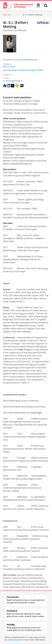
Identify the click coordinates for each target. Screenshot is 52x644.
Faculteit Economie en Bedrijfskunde (20, 60)
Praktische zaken (14, 15)
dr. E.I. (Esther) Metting (32, 15)
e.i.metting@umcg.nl (13, 81)
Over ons (7, 15)
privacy (42, 637)
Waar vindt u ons (19, 15)
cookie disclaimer (16, 640)
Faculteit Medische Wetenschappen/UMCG (23, 70)
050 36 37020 (9, 67)
